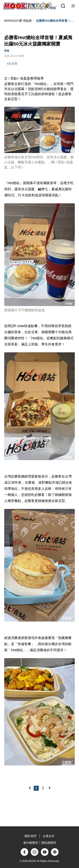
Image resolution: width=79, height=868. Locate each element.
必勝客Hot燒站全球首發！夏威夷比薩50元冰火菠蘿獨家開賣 (55, 21)
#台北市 (12, 64)
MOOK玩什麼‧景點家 (18, 21)
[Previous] (30, 788)
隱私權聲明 (49, 843)
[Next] (50, 788)
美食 (7, 51)
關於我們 (31, 836)
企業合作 (49, 836)
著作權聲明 (31, 843)
